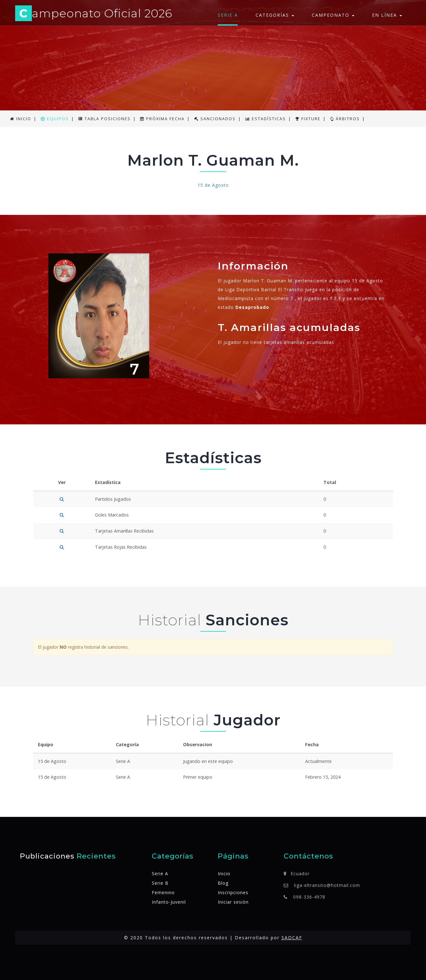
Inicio (224, 874)
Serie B (160, 883)
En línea (387, 15)
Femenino (163, 892)
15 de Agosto (213, 185)
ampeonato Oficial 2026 (94, 14)
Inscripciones (233, 892)
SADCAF (292, 938)
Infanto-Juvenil (169, 902)
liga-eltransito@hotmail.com (327, 885)
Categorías (275, 15)
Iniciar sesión (233, 902)
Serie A (228, 15)
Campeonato (333, 15)
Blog (223, 883)
